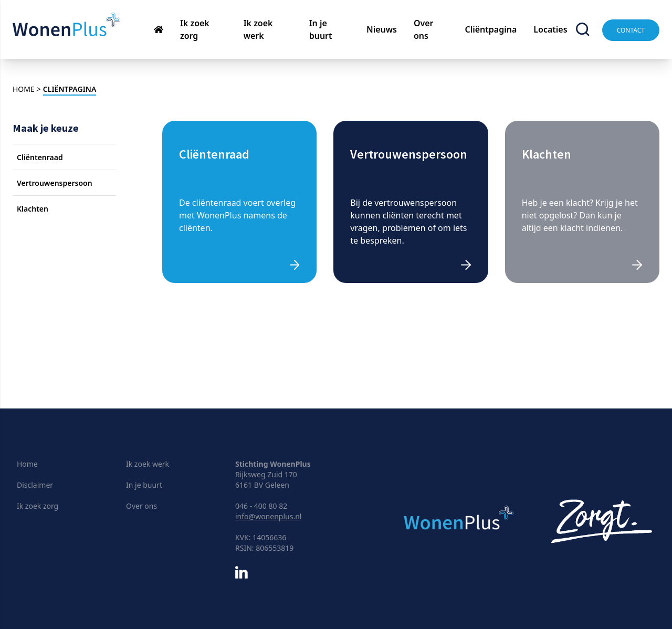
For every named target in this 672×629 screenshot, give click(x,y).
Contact (631, 30)
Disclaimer (35, 485)
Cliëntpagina (491, 29)
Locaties (550, 29)
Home (27, 464)
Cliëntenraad (40, 157)
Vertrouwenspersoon (55, 183)
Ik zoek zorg (38, 506)
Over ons (141, 506)
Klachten (33, 209)
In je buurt (144, 485)
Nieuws (382, 29)
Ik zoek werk (148, 464)
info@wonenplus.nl (268, 516)
